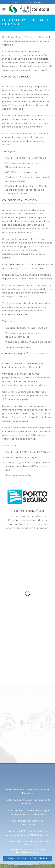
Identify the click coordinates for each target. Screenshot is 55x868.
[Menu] (4, 9)
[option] (27, 176)
